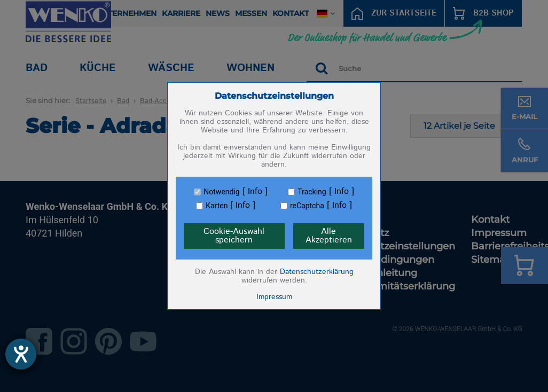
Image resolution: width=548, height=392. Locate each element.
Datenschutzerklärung (317, 272)
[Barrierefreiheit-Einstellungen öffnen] (21, 354)
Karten (217, 206)
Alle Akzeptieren (329, 236)
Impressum (274, 297)
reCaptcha (307, 206)
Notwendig (221, 192)
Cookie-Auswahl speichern (234, 236)
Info (255, 192)
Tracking (312, 192)
